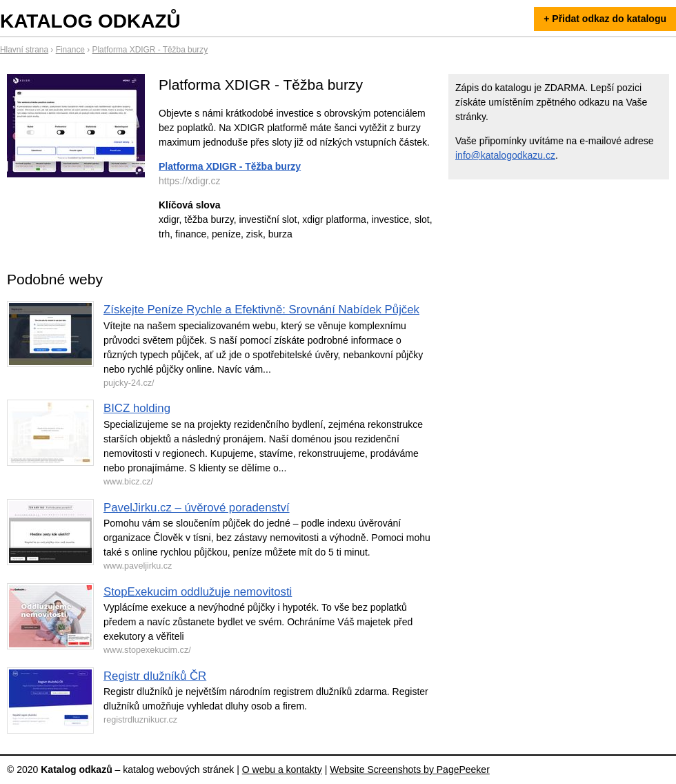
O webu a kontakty (282, 770)
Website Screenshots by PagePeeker (410, 770)
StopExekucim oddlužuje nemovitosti (198, 592)
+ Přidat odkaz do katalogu (605, 19)
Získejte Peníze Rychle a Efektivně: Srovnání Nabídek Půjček (261, 310)
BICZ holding (137, 408)
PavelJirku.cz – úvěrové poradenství (197, 508)
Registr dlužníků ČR (155, 676)
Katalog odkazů (90, 21)
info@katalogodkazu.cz (505, 155)
